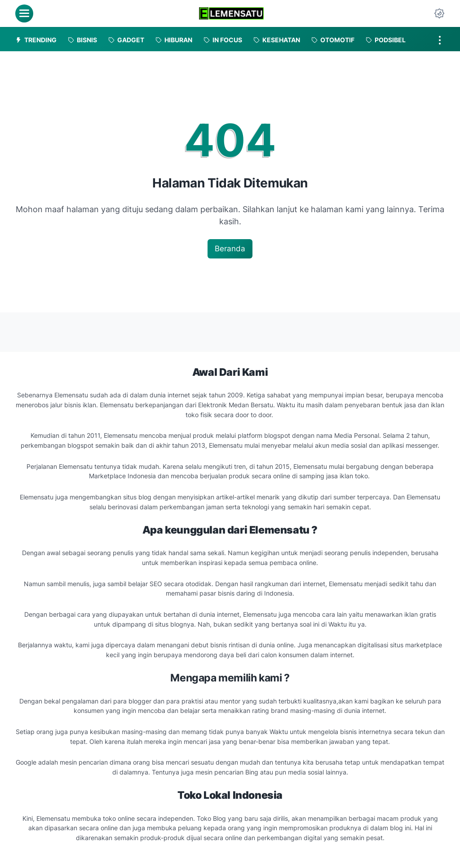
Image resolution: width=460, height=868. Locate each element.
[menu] (24, 13)
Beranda (230, 249)
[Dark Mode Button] (439, 13)
